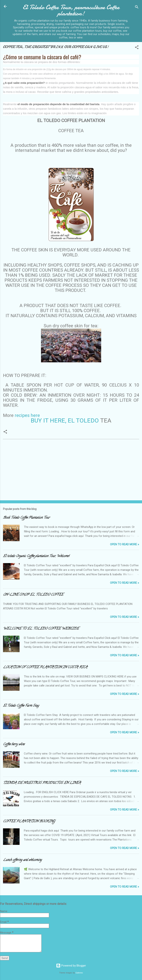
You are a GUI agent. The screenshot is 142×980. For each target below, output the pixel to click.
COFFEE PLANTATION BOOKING (29, 822)
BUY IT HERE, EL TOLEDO (65, 420)
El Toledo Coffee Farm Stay (21, 706)
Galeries (79, 973)
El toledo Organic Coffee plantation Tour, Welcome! (36, 556)
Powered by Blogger (71, 966)
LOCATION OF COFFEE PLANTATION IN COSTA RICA (45, 668)
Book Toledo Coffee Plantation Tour (26, 518)
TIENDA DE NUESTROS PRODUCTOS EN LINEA (42, 783)
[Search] (137, 8)
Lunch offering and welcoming (22, 860)
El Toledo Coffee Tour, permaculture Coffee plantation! (71, 10)
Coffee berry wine (14, 745)
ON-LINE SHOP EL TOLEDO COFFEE (33, 595)
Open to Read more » (125, 544)
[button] (137, 48)
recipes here (27, 415)
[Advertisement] (31, 470)
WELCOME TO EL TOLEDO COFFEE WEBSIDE (41, 629)
